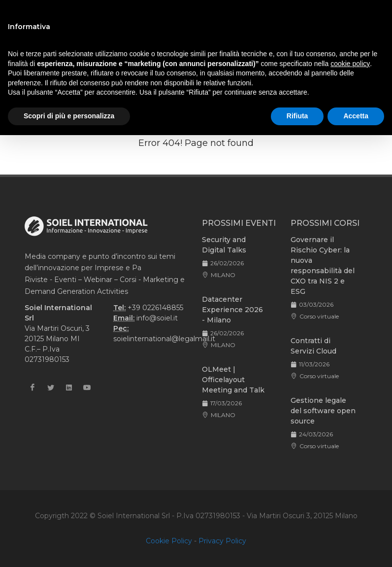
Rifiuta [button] (297, 116)
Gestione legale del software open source (323, 411)
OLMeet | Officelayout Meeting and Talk (233, 380)
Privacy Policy (222, 541)
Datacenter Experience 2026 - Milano (232, 310)
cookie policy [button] (350, 64)
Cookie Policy (169, 541)
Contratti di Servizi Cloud (313, 346)
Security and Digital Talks (224, 245)
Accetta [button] (356, 116)
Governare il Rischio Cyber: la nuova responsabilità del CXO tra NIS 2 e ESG (323, 266)
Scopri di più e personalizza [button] (69, 116)
